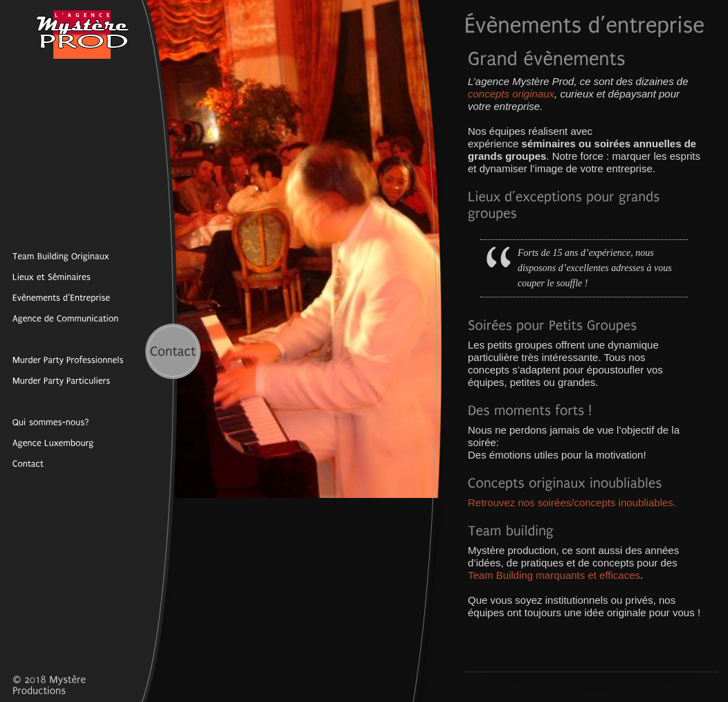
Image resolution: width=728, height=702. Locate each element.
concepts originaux (511, 94)
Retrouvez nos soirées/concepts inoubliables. (572, 502)
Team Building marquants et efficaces (554, 575)
